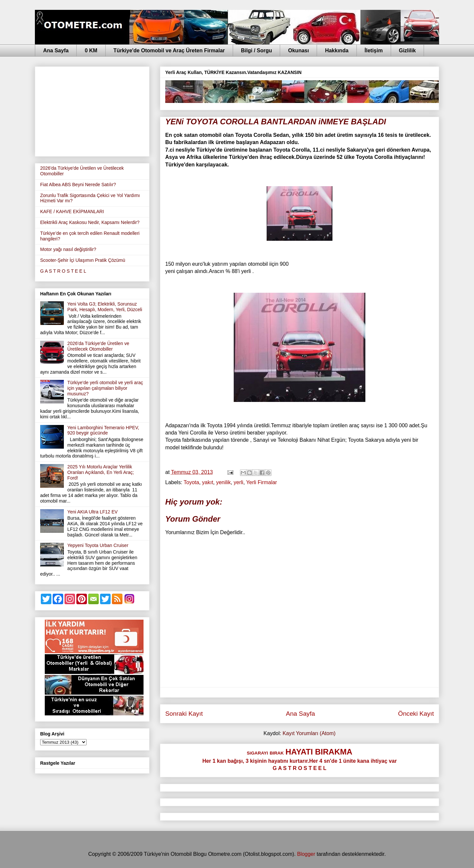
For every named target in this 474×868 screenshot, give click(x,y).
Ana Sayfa (56, 50)
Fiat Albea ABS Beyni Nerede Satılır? (78, 185)
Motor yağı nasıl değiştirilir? (68, 249)
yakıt (208, 482)
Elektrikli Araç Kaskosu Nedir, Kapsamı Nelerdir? (90, 222)
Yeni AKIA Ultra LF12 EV (93, 512)
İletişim (374, 50)
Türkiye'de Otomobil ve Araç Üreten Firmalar (169, 50)
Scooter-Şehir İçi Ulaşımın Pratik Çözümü (83, 260)
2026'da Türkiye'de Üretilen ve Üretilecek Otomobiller (98, 346)
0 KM (91, 50)
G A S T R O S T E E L (63, 271)
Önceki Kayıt (416, 714)
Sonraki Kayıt (184, 714)
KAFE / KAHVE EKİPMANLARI (72, 211)
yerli (238, 482)
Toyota (191, 482)
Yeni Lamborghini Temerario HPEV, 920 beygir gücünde (103, 430)
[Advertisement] (92, 110)
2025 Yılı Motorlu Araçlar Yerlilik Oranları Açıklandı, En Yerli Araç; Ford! (101, 472)
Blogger (306, 854)
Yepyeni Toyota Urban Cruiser (98, 545)
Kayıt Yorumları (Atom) (309, 733)
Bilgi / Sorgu (256, 50)
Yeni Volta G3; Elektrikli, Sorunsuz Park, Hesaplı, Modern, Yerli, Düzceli (105, 307)
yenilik (223, 482)
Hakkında (337, 50)
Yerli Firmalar (262, 482)
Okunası (298, 50)
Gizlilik (408, 50)
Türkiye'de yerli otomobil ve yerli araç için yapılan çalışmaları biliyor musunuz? (105, 388)
